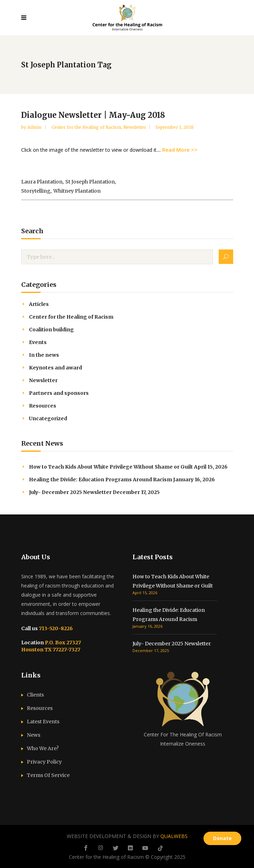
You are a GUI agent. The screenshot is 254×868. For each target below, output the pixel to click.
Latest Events (43, 722)
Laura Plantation (42, 182)
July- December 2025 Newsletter (70, 492)
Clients (35, 695)
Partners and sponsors (59, 393)
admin (35, 127)
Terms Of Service (48, 775)
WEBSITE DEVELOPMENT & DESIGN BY (127, 836)
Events (38, 342)
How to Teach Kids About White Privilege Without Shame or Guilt (111, 467)
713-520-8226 (55, 628)
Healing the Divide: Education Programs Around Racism (101, 480)
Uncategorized (48, 418)
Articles (39, 304)
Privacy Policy (44, 762)
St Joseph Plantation (90, 182)
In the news (44, 355)
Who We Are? (43, 748)
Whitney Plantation (77, 191)
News (34, 735)
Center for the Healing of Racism (86, 127)
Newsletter (135, 127)
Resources (43, 406)
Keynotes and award (55, 368)
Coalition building (51, 330)
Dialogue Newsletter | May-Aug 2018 (93, 115)
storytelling (36, 191)
